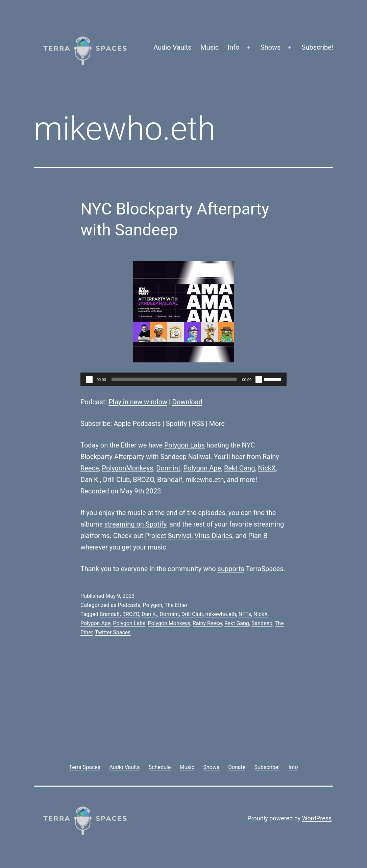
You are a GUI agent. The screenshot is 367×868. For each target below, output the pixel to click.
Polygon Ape (202, 468)
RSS (198, 424)
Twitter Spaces (113, 632)
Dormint (168, 468)
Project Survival (168, 536)
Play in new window (138, 402)
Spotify (176, 424)
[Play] (89, 379)
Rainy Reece (207, 623)
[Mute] (259, 379)
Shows (271, 47)
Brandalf (170, 480)
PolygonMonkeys (128, 468)
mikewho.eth (205, 480)
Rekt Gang (239, 468)
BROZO (143, 480)
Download (187, 402)
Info (234, 47)
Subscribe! (317, 47)
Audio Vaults (172, 47)
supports (231, 569)
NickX (267, 468)
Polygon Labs (185, 445)
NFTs (245, 614)
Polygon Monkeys (169, 623)
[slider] (174, 379)
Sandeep (262, 623)
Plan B (258, 536)
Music (210, 47)
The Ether (176, 605)
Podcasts (129, 605)
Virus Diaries (213, 536)
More (217, 424)
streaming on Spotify (135, 524)
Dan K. (90, 480)
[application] (183, 379)
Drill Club (117, 480)
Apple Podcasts (137, 424)
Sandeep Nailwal (185, 457)
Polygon (153, 605)
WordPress (317, 818)
